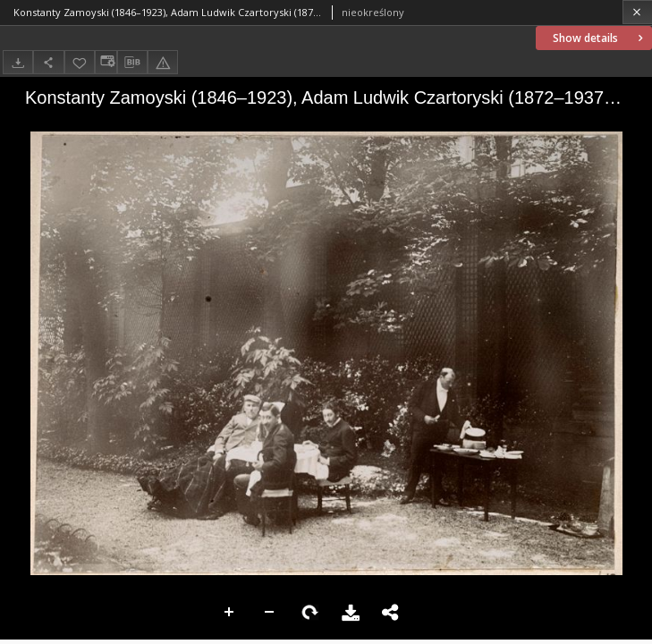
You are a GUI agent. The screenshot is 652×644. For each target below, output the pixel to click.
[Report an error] (163, 62)
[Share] (48, 62)
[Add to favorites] (80, 62)
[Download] (18, 62)
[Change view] (106, 62)
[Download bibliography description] (132, 63)
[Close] (637, 12)
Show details (600, 38)
